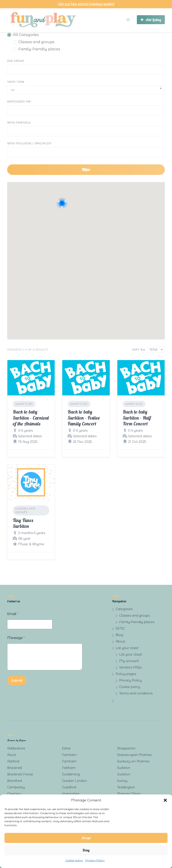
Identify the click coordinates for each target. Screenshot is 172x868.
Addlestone (16, 748)
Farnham (69, 755)
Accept (86, 838)
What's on (24, 404)
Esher (66, 748)
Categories (124, 609)
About (120, 641)
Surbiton (124, 768)
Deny (86, 850)
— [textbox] (13, 90)
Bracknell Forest (20, 774)
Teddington (126, 787)
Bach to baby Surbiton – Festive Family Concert (84, 418)
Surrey (122, 781)
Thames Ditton (129, 794)
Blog (119, 635)
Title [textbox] (153, 350)
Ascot (12, 755)
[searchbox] (12, 70)
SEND (120, 628)
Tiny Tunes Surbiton (23, 523)
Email (13, 614)
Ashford (13, 761)
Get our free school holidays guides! (86, 4)
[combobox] (86, 70)
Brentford (15, 781)
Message (16, 638)
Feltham (69, 768)
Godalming (71, 774)
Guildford (69, 787)
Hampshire (71, 794)
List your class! (127, 648)
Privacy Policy (95, 860)
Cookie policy (74, 860)
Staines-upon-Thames (134, 755)
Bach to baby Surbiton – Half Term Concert (137, 418)
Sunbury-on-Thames (133, 761)
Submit (17, 681)
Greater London (74, 781)
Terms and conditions (136, 693)
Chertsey (14, 794)
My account (129, 661)
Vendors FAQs (130, 667)
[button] (165, 800)
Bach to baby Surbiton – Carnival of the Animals (31, 418)
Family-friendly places (137, 622)
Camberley (16, 787)
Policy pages (126, 674)
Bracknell (15, 768)
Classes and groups (25, 510)
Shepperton (126, 748)
